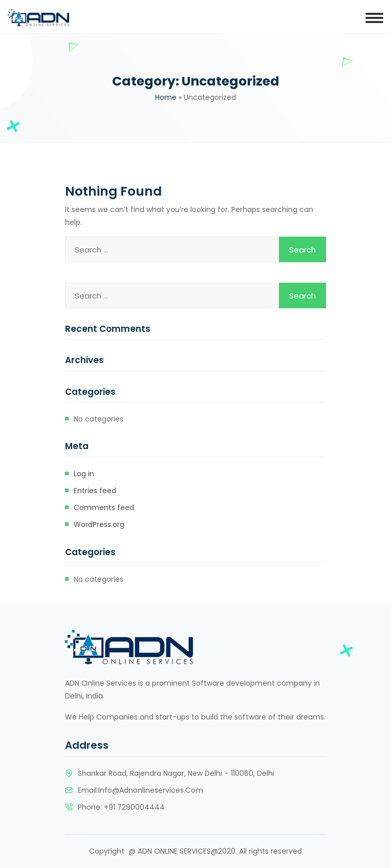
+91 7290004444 (134, 807)
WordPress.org (99, 524)
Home (166, 97)
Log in (84, 474)
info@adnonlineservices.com (151, 790)
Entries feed (95, 491)
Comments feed (104, 507)
